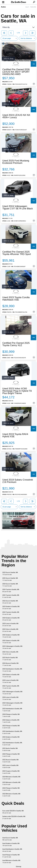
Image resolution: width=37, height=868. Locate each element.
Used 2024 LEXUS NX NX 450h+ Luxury (16, 116)
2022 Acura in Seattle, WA (10, 761)
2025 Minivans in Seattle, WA (11, 783)
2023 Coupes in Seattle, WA (11, 772)
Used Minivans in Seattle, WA (11, 861)
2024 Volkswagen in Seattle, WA (12, 704)
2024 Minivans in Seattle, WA (11, 778)
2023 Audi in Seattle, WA (10, 659)
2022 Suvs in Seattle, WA (10, 602)
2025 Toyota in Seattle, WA (11, 596)
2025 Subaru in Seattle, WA (11, 642)
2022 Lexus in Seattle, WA (10, 766)
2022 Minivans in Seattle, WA (11, 795)
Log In (27, 7)
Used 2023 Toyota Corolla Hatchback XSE (16, 299)
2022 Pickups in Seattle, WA (11, 789)
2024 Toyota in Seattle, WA (11, 591)
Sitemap (19, 867)
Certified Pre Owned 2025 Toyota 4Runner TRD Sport (17, 253)
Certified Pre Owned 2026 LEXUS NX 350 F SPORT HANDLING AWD (16, 72)
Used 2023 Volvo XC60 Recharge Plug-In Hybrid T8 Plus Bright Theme (17, 391)
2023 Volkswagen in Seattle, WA (12, 647)
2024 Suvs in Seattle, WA (10, 585)
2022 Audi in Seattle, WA (10, 749)
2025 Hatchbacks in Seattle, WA (12, 732)
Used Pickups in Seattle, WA (11, 856)
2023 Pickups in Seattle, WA (11, 727)
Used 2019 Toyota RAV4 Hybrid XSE (15, 435)
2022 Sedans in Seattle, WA (11, 738)
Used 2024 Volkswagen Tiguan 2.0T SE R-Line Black (18, 207)
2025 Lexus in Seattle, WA (10, 681)
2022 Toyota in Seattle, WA (11, 687)
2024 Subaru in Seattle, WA (11, 676)
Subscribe (33, 7)
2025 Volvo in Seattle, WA (10, 653)
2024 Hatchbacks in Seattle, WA (12, 670)
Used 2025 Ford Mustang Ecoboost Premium (16, 162)
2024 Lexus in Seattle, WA (10, 698)
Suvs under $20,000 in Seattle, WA (13, 812)
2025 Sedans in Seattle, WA (11, 636)
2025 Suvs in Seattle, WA (10, 579)
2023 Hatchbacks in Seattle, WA (12, 710)
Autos (3, 7)
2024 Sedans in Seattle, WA (11, 619)
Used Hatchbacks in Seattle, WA (12, 850)
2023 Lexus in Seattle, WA (10, 625)
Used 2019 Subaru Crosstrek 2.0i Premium (18, 481)
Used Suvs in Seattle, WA (10, 839)
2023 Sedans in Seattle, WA (11, 608)
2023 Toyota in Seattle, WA (11, 613)
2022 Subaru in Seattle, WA (11, 721)
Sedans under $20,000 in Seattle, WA (14, 817)
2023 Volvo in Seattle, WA (10, 630)
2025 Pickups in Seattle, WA (11, 755)
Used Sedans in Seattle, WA (11, 844)
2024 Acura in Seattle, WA (10, 664)
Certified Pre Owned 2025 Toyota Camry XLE (16, 344)
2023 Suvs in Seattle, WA (10, 573)
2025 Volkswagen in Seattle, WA (12, 693)
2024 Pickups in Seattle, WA (11, 715)
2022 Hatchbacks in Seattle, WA (12, 744)
